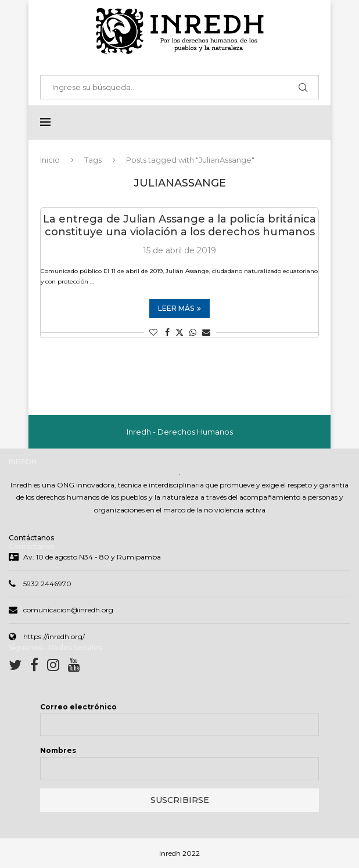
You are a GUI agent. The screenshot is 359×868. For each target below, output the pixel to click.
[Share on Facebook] (167, 332)
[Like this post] (153, 332)
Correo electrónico (78, 707)
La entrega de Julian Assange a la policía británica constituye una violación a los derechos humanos (179, 225)
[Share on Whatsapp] (193, 332)
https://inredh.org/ (54, 636)
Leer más (179, 308)
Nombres (58, 750)
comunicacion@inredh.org (68, 610)
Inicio (50, 160)
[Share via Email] (206, 332)
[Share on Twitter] (179, 332)
